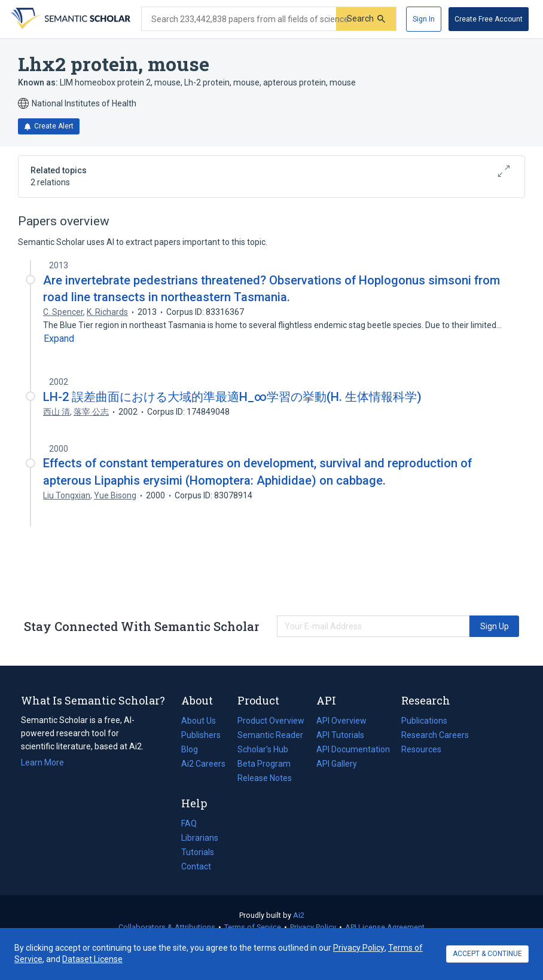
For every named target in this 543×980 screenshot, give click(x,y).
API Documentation (353, 749)
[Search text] (239, 19)
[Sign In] (424, 19)
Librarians (200, 838)
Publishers (201, 735)
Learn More (42, 762)
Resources (421, 749)
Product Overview (271, 721)
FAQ (189, 823)
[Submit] (366, 19)
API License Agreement (385, 927)
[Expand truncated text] (59, 339)
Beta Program (264, 764)
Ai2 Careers (203, 764)
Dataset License (92, 959)
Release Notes (265, 778)
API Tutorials (340, 735)
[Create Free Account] (489, 19)
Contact (196, 866)
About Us (199, 721)
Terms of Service (253, 927)
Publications (424, 721)
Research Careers (435, 735)
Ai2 (299, 915)
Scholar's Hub (263, 749)
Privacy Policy (313, 927)
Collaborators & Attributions (167, 927)
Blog (194, 749)
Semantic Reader (270, 735)
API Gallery (337, 764)
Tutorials (198, 852)
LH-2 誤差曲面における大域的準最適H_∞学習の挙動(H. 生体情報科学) (232, 397)
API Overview (341, 721)
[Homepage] (69, 19)
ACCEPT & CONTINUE (487, 954)
